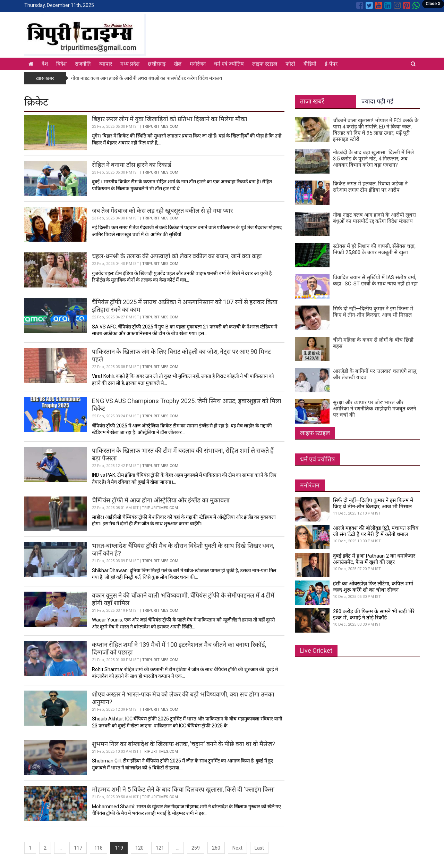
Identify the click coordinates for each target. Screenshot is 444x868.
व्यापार (106, 64)
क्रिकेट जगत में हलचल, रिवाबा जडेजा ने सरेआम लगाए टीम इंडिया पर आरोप (370, 187)
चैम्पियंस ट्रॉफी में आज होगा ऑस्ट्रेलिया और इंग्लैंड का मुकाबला (161, 500)
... (60, 848)
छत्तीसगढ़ (157, 64)
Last (259, 848)
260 (216, 848)
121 (160, 848)
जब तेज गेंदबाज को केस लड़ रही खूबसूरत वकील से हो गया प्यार (162, 211)
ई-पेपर (331, 64)
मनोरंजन (198, 64)
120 (139, 848)
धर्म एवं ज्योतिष (229, 64)
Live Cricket (316, 650)
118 (99, 848)
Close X (433, 4)
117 (78, 848)
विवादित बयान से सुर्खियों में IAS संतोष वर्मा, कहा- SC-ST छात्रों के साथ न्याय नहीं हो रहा (375, 281)
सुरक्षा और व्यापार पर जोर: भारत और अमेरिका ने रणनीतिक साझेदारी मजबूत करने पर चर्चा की (374, 409)
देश (45, 64)
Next (237, 848)
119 (119, 848)
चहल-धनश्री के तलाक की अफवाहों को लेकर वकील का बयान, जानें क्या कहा (177, 256)
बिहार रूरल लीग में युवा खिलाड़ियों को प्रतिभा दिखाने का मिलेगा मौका (170, 119)
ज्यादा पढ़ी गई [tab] (377, 101)
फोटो (290, 64)
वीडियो (310, 64)
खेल (178, 64)
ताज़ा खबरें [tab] (312, 101)
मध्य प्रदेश (130, 64)
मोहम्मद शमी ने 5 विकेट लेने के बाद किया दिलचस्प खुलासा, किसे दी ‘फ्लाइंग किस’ (183, 789)
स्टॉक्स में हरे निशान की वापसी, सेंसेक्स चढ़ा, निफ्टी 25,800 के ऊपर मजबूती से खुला (374, 249)
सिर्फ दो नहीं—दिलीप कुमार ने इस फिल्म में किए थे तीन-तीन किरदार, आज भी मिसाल (373, 312)
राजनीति (83, 64)
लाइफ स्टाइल (265, 64)
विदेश (61, 64)
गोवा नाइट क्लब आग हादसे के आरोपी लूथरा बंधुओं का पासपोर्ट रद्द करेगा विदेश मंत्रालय (147, 78)
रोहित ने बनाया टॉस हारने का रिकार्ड (132, 165)
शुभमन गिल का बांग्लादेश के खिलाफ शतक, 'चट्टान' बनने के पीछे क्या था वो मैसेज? (183, 744)
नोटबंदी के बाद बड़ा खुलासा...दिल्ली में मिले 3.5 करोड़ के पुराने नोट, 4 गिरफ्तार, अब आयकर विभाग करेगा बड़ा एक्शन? (373, 159)
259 (196, 848)
